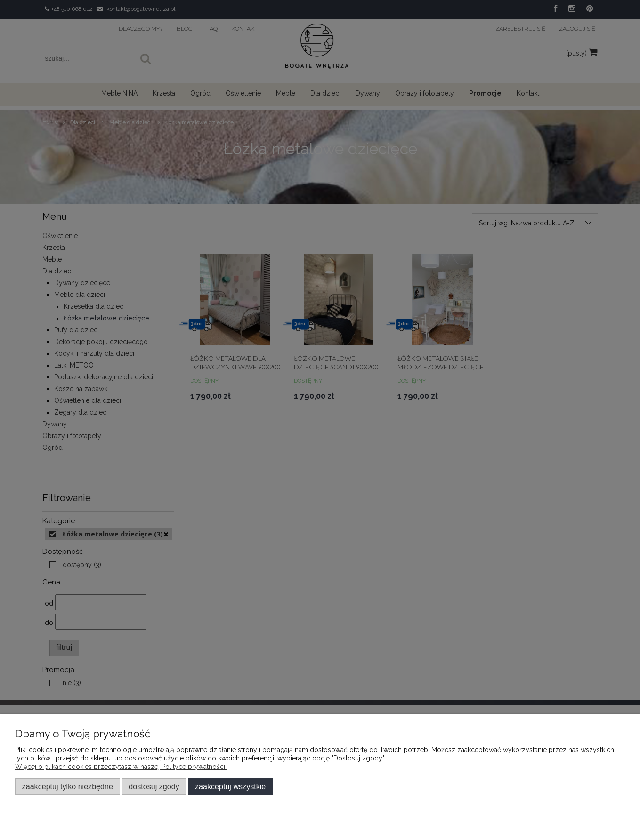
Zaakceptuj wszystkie (230, 786)
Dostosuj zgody (154, 786)
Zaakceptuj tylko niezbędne (68, 786)
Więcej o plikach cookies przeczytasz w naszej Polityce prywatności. (121, 767)
